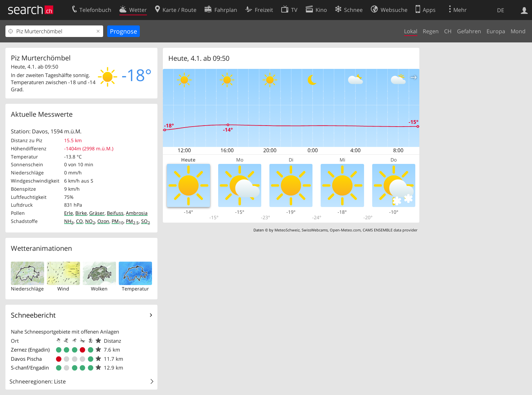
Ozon (103, 221)
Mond (518, 31)
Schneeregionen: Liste (38, 381)
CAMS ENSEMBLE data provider (390, 230)
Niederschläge (27, 289)
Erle (69, 213)
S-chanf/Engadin (30, 368)
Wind (63, 289)
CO (79, 221)
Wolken (99, 289)
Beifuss (115, 213)
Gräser (97, 213)
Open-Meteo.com (345, 230)
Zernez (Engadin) (30, 350)
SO (146, 221)
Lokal (411, 31)
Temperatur (135, 289)
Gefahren (469, 31)
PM (118, 221)
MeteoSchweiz (287, 230)
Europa (496, 31)
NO (90, 221)
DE (501, 10)
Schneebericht (33, 315)
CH (448, 31)
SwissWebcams (315, 230)
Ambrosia (137, 213)
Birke (81, 213)
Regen (431, 31)
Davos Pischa (26, 359)
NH (69, 221)
